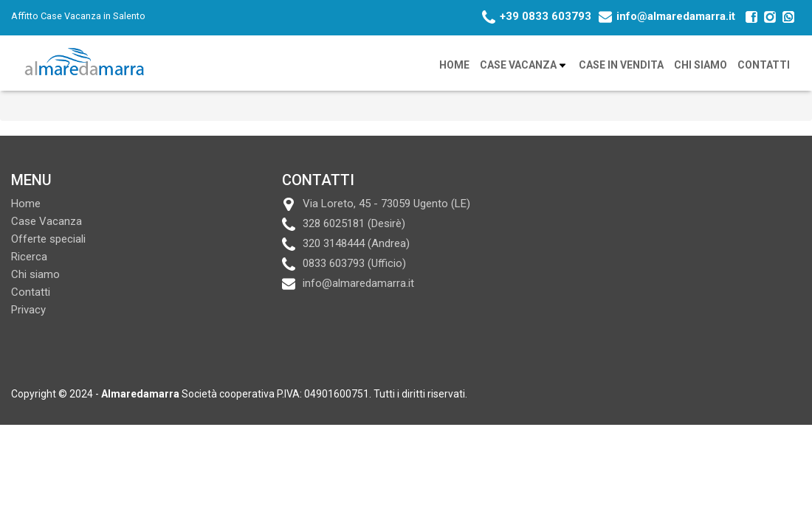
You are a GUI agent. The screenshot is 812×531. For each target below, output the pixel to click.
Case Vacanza (524, 65)
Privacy (28, 310)
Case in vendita (621, 65)
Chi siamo (701, 65)
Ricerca (29, 257)
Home (454, 65)
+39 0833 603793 (546, 16)
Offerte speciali (48, 239)
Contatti (764, 65)
